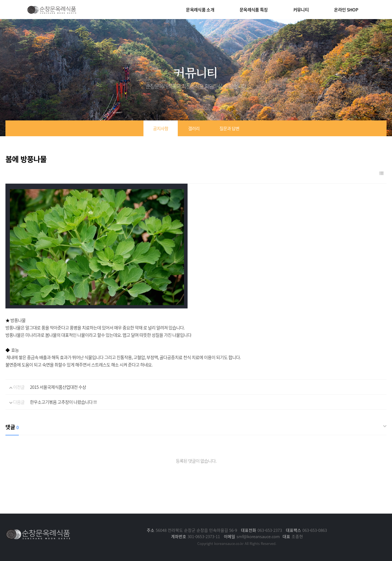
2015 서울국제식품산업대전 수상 (58, 387)
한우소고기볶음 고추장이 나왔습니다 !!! (63, 402)
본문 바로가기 (0, 0)
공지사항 (161, 128)
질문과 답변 (229, 128)
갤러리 (194, 128)
